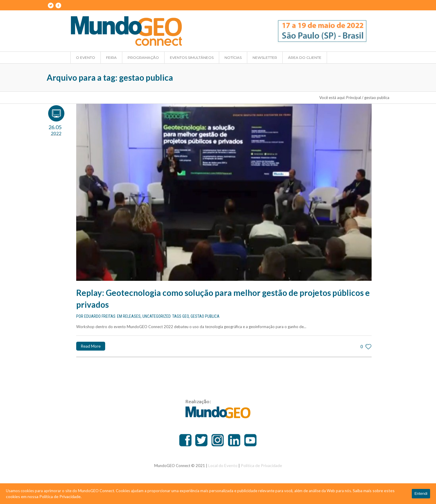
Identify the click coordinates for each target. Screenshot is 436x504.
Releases (132, 316)
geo (186, 316)
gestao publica (205, 316)
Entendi (421, 494)
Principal (354, 98)
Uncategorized (157, 316)
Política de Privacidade (261, 465)
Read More (91, 346)
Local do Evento (223, 465)
